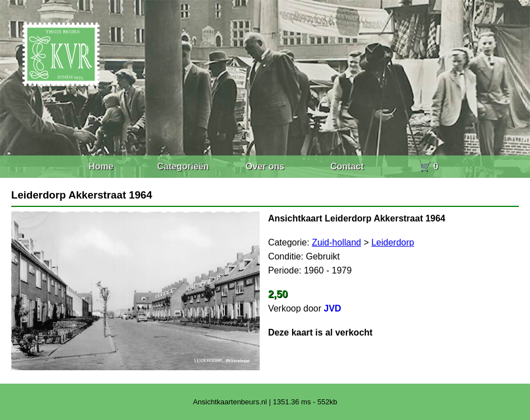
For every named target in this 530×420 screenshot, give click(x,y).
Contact (347, 166)
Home (101, 166)
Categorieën (183, 166)
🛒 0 (429, 166)
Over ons (265, 166)
